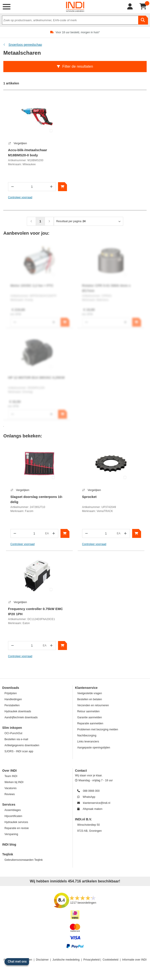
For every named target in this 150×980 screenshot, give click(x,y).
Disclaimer (42, 960)
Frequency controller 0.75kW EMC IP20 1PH (35, 611)
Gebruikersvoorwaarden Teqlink (24, 860)
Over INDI (9, 771)
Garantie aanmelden (90, 717)
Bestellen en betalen (90, 699)
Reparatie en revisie (17, 828)
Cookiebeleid (111, 960)
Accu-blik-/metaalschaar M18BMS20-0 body (28, 153)
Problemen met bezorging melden (98, 729)
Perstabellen (12, 705)
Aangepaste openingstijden (94, 748)
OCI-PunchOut (13, 733)
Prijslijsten (11, 693)
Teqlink (8, 854)
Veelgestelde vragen (90, 693)
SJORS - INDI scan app (19, 751)
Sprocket (89, 497)
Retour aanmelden (88, 711)
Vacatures (10, 788)
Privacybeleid (92, 960)
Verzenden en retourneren (93, 705)
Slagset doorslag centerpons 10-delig (37, 499)
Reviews (10, 794)
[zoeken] (143, 20)
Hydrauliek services (16, 822)
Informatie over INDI (134, 960)
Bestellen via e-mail (16, 739)
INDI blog (9, 844)
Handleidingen (13, 699)
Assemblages (13, 810)
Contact (81, 771)
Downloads (11, 688)
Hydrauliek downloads (18, 711)
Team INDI (11, 776)
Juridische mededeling (66, 960)
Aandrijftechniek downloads (21, 717)
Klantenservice (86, 688)
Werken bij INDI (14, 782)
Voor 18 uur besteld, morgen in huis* (78, 32)
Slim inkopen (12, 728)
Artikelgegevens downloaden (22, 745)
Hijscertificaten (13, 816)
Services (9, 804)
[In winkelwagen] (62, 187)
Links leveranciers (88, 742)
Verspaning (11, 834)
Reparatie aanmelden (90, 723)
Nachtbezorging (87, 736)
